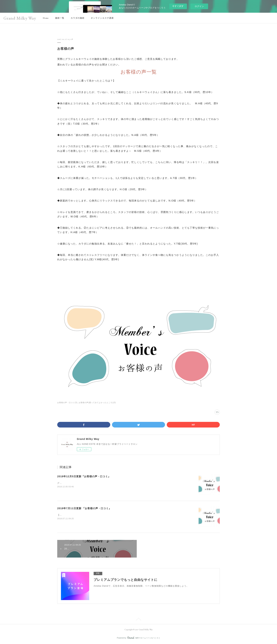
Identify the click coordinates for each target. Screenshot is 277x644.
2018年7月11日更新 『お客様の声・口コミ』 (84, 508)
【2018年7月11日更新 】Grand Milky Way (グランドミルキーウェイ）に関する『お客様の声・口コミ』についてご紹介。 (121, 515)
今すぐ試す (178, 6)
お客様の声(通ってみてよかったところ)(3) (97, 403)
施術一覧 (60, 18)
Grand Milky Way (20, 18)
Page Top (138, 620)
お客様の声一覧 (139, 72)
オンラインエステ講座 (102, 18)
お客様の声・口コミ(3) (67, 403)
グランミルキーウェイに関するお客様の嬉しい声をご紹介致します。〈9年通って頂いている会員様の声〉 (112, 483)
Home (46, 18)
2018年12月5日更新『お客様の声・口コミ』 (84, 476)
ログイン (199, 6)
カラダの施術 (78, 18)
